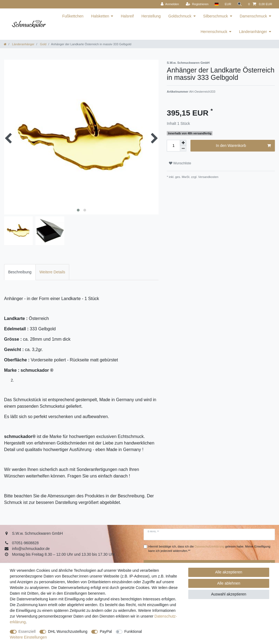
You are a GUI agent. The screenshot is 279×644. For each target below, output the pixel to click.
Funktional (133, 631)
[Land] (216, 4)
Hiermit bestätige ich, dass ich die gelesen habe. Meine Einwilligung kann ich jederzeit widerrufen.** (210, 549)
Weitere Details (52, 272)
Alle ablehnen (229, 583)
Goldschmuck (180, 16)
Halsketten (100, 16)
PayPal (106, 631)
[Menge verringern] (183, 149)
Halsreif (127, 16)
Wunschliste (180, 163)
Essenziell (27, 631)
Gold (43, 44)
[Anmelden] (170, 4)
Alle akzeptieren (229, 572)
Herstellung (151, 16)
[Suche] (240, 4)
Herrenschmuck (214, 32)
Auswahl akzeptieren (229, 594)
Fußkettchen (73, 16)
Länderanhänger (253, 32)
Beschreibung (20, 272)
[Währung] (228, 4)
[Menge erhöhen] (183, 143)
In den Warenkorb (243, 146)
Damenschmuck (253, 16)
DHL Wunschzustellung (68, 631)
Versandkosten (208, 177)
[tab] (20, 272)
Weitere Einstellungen (28, 637)
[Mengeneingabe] (173, 146)
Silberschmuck (216, 16)
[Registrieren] (197, 4)
